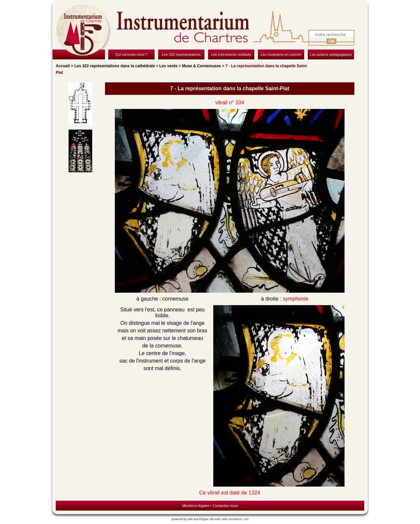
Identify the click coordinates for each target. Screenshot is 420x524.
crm (246, 519)
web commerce (232, 519)
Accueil (63, 66)
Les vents (168, 66)
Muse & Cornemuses (202, 66)
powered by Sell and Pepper (190, 519)
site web (215, 519)
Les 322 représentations (114, 66)
